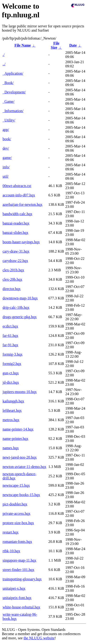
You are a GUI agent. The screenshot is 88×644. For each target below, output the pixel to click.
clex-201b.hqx (13, 270)
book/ (7, 139)
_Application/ (13, 73)
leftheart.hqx (12, 410)
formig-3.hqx (13, 354)
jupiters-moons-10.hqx (20, 392)
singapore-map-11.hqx (19, 560)
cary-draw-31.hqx (16, 251)
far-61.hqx (10, 336)
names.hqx (11, 448)
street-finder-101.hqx (18, 570)
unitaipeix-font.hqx (17, 598)
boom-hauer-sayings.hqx (21, 242)
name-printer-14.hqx (18, 429)
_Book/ (8, 83)
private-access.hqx (17, 513)
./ (4, 55)
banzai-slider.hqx (15, 233)
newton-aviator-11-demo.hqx (24, 467)
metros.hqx (11, 420)
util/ (6, 176)
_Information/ (13, 111)
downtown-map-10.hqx (20, 298)
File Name (23, 45)
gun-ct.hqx (11, 373)
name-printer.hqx (15, 439)
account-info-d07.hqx (19, 195)
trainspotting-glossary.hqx (22, 579)
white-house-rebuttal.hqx (21, 607)
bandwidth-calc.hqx (17, 214)
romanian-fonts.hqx (17, 542)
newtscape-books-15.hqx (21, 495)
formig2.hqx (12, 364)
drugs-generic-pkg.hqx (20, 317)
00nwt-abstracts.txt (17, 186)
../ (4, 64)
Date (73, 45)
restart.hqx (11, 532)
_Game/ (9, 101)
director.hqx (12, 289)
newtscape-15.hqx (16, 485)
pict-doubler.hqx (15, 504)
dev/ (6, 148)
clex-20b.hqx (12, 279)
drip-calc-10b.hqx (16, 307)
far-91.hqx (10, 345)
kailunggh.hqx (13, 401)
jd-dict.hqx (11, 382)
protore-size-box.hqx (18, 523)
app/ (6, 130)
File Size (55, 45)
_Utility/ (9, 120)
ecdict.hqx (10, 326)
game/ (7, 158)
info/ (6, 167)
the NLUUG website (39, 638)
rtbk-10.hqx (11, 551)
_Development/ (14, 92)
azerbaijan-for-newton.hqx (23, 204)
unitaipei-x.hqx (14, 588)
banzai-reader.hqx (16, 223)
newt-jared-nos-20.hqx (20, 457)
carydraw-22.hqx (15, 261)
